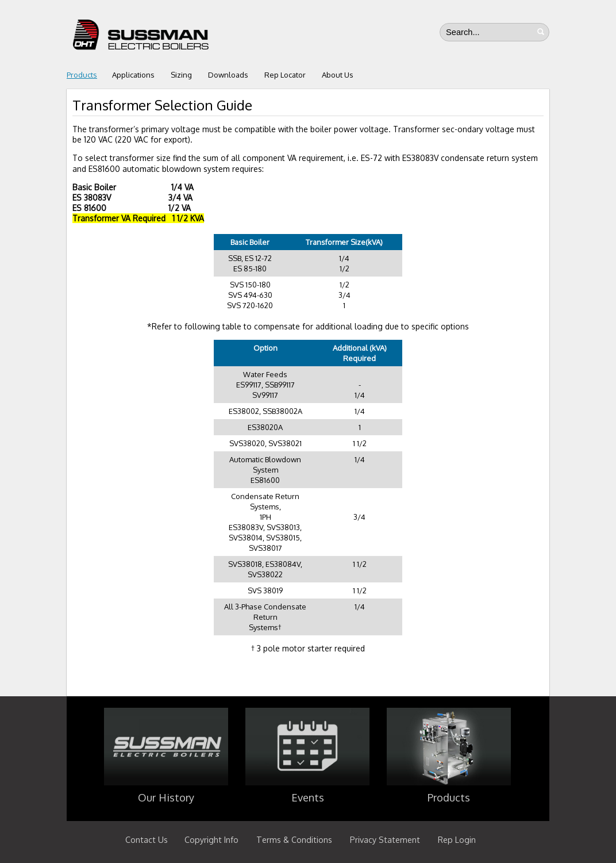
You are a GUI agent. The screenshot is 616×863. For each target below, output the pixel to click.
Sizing (181, 75)
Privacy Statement (385, 839)
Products (82, 75)
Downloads (228, 75)
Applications (133, 75)
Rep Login (457, 839)
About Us (338, 75)
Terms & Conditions (294, 839)
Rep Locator (285, 75)
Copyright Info (211, 839)
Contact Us (147, 839)
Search (541, 32)
